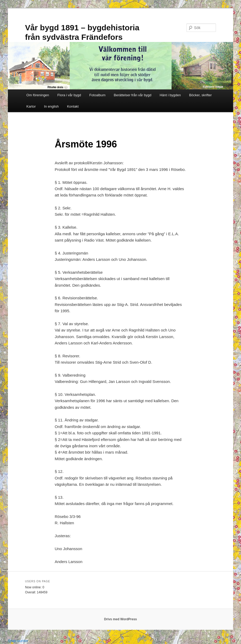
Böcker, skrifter (200, 95)
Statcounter (18, 641)
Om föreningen (38, 95)
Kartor (31, 106)
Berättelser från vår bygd (133, 95)
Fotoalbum (97, 95)
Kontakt (73, 106)
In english (51, 106)
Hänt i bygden (170, 95)
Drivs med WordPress (121, 619)
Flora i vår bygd (69, 95)
